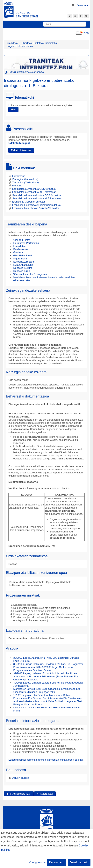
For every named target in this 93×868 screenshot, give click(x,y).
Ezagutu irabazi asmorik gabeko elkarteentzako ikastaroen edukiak (46, 760)
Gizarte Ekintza (22, 240)
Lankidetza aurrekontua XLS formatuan (32, 192)
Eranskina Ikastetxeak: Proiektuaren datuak (35, 205)
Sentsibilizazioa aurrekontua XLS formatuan (35, 198)
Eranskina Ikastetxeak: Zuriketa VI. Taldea (34, 208)
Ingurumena (20, 259)
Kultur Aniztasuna (23, 265)
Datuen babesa (20, 778)
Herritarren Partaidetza (26, 243)
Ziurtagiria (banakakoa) (23, 179)
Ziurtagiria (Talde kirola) (23, 182)
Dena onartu (57, 862)
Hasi (13, 109)
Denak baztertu (79, 862)
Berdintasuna (21, 249)
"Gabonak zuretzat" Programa (30, 274)
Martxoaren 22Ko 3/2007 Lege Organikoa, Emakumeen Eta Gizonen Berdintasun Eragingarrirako (47, 690)
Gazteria (18, 252)
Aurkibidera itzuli (19, 794)
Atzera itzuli (45, 794)
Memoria (15, 186)
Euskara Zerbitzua (24, 262)
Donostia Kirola (22, 271)
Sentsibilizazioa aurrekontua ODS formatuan (35, 195)
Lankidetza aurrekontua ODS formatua (32, 189)
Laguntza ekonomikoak (20, 46)
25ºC (81, 33)
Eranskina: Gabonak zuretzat (27, 202)
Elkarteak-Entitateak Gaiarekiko (39, 43)
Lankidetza (19, 246)
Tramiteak (12, 43)
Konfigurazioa (37, 862)
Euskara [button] (82, 5)
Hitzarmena (17, 176)
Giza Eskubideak (23, 255)
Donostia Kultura (23, 268)
